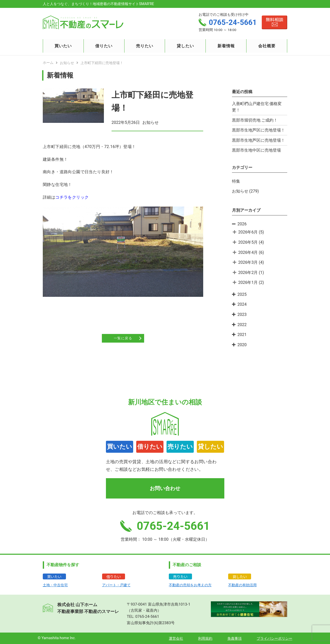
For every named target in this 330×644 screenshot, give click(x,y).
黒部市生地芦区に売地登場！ (258, 130)
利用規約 (205, 639)
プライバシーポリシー (274, 639)
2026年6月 (248, 232)
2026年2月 (248, 273)
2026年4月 (248, 252)
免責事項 (235, 639)
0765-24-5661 (147, 617)
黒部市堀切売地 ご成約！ (255, 120)
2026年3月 (248, 262)
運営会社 (176, 639)
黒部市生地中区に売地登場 (256, 150)
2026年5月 (248, 242)
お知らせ (240, 191)
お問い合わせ (165, 488)
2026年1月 (248, 282)
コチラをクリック (72, 197)
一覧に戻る (123, 339)
